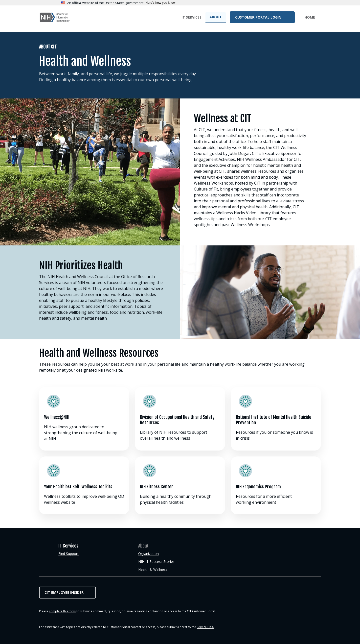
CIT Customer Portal (55, 17)
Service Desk (206, 627)
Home (310, 17)
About (216, 17)
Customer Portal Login (259, 17)
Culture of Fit (206, 189)
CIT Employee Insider (64, 592)
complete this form (62, 611)
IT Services (191, 17)
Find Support (68, 554)
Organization (148, 554)
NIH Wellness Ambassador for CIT (269, 159)
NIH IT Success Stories (156, 561)
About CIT (48, 47)
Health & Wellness (153, 569)
